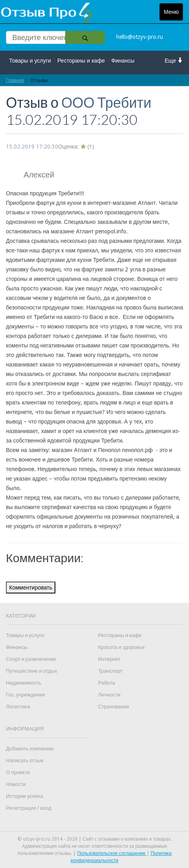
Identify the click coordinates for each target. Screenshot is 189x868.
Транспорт (111, 671)
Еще (174, 60)
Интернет (109, 659)
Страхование (114, 707)
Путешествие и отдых (32, 671)
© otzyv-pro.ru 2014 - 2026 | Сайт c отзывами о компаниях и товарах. (95, 839)
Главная (15, 80)
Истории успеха (25, 796)
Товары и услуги (30, 61)
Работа (107, 683)
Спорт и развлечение (31, 659)
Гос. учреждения (25, 695)
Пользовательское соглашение (112, 853)
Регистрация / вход (29, 808)
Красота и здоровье (121, 647)
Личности (109, 695)
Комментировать (31, 588)
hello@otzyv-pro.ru (140, 37)
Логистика (18, 707)
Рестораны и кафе (81, 61)
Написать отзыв (25, 760)
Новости (16, 784)
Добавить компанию (30, 749)
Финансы (123, 61)
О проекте (18, 772)
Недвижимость (24, 683)
